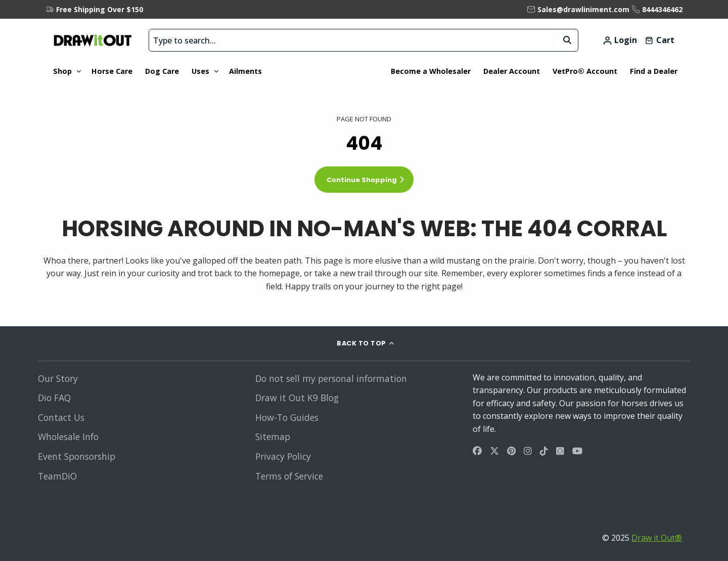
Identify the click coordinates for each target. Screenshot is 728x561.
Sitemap (273, 437)
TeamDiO (57, 476)
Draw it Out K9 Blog (297, 398)
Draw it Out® (657, 538)
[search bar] (353, 40)
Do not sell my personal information (331, 378)
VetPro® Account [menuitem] (585, 71)
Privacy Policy (283, 456)
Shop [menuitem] (62, 71)
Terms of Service (289, 476)
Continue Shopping (362, 180)
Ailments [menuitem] (245, 71)
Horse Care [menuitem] (112, 71)
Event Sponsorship (77, 456)
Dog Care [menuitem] (162, 71)
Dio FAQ (54, 398)
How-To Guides (287, 417)
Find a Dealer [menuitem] (654, 71)
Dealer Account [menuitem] (512, 71)
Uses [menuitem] (200, 71)
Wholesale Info (68, 437)
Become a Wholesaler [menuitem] (431, 71)
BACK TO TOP (361, 343)
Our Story (58, 378)
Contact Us (61, 417)
